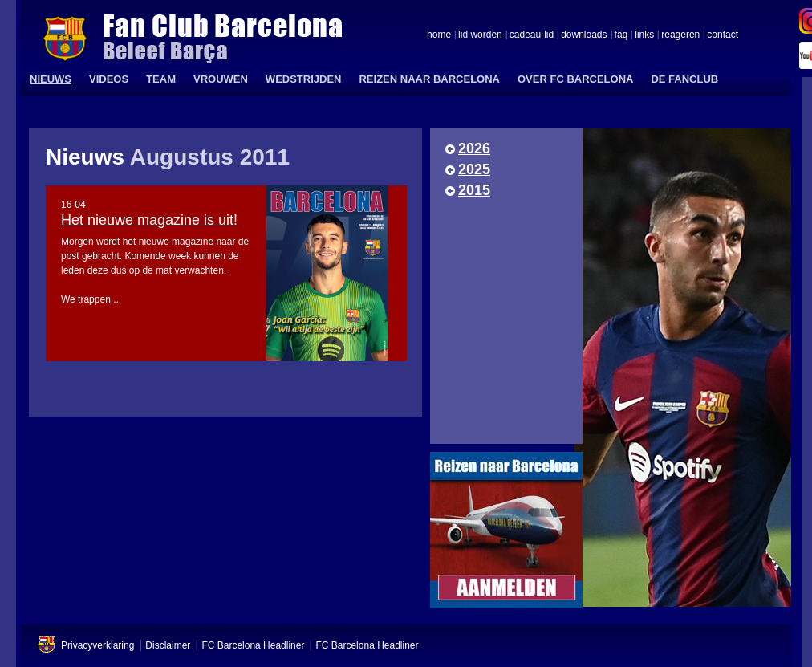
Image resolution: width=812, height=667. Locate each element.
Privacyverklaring (97, 645)
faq (621, 35)
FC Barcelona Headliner (253, 645)
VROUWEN (221, 79)
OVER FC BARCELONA (575, 79)
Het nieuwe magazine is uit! (149, 220)
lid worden (480, 35)
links (644, 35)
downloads (584, 35)
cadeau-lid (532, 35)
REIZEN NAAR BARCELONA (429, 79)
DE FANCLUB (684, 79)
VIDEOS (109, 79)
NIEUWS (51, 79)
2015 (474, 190)
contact (723, 35)
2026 (474, 148)
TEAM (161, 79)
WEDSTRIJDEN (304, 79)
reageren (680, 35)
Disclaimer (168, 645)
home (439, 35)
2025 (474, 169)
